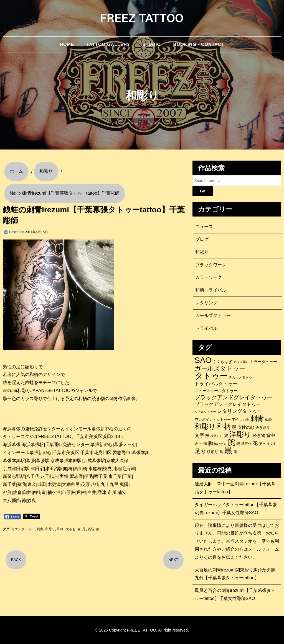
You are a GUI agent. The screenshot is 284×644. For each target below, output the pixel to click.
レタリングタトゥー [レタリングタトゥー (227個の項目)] (240, 411)
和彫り (50, 529)
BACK (16, 560)
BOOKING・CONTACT (199, 44)
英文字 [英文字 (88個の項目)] (271, 444)
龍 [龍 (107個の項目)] (235, 452)
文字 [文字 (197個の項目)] (199, 435)
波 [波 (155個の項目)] (226, 435)
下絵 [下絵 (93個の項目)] (235, 420)
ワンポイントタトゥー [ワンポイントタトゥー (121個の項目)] (213, 420)
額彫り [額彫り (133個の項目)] (212, 452)
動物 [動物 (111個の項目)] (269, 420)
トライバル (206, 328)
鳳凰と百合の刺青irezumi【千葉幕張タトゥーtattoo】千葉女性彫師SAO (235, 594)
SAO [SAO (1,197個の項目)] (203, 360)
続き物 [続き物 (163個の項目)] (259, 435)
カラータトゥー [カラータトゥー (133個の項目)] (263, 362)
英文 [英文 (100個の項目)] (262, 444)
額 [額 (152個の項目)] (203, 452)
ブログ (202, 239)
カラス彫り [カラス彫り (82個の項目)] (241, 362)
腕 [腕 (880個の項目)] (231, 442)
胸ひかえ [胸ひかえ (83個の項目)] (220, 444)
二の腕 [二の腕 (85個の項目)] (244, 420)
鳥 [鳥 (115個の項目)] (221, 452)
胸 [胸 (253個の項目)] (211, 443)
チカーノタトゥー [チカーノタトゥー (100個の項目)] (242, 377)
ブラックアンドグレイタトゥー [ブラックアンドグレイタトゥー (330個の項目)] (234, 397)
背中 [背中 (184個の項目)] (271, 435)
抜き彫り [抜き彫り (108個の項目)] (263, 428)
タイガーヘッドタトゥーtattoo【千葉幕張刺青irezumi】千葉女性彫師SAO (236, 509)
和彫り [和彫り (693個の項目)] (205, 426)
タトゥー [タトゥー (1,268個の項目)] (211, 376)
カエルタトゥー (23, 529)
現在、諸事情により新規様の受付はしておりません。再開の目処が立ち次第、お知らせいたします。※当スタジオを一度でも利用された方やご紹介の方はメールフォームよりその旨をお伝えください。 (237, 541)
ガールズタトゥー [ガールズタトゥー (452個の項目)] (220, 369)
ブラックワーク (211, 265)
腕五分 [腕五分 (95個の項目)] (246, 444)
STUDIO (151, 44)
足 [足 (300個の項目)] (197, 451)
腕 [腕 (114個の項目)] (238, 444)
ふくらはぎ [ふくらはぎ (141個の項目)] (222, 362)
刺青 (40, 529)
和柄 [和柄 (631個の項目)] (224, 427)
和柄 (60, 529)
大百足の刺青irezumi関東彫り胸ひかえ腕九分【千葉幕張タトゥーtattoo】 (235, 574)
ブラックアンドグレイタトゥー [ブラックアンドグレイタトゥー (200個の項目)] (228, 404)
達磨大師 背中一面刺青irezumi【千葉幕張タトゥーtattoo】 (235, 488)
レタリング (206, 303)
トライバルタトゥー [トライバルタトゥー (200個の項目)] (216, 384)
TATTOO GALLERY (108, 44)
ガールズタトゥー (213, 315)
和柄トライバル (211, 290)
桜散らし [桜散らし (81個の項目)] (217, 436)
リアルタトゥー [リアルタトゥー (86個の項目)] (205, 412)
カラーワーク (209, 277)
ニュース (204, 227)
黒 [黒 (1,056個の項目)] (228, 450)
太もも (70, 529)
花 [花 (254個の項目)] (255, 443)
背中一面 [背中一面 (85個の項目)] (201, 444)
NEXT (173, 560)
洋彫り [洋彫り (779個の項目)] (240, 434)
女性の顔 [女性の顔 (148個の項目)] (246, 427)
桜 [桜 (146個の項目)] (207, 436)
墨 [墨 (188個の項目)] (234, 427)
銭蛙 (91, 529)
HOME (67, 44)
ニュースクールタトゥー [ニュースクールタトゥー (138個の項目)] (216, 391)
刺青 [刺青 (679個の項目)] (257, 418)
